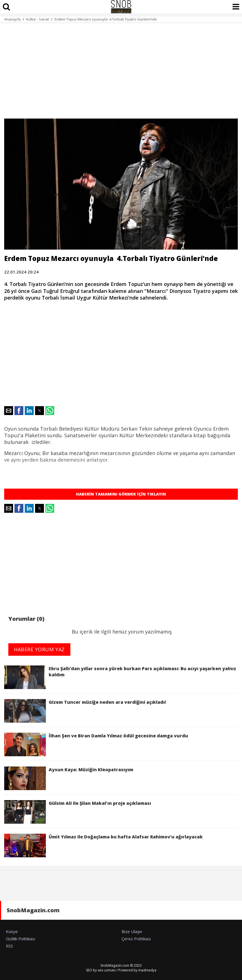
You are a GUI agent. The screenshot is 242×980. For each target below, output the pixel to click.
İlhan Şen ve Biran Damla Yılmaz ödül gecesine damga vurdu (96, 744)
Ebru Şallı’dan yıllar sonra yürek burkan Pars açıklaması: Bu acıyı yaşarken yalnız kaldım (120, 677)
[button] (9, 411)
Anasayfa (12, 19)
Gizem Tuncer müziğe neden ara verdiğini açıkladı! (85, 711)
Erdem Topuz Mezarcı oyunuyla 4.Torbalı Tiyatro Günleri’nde (106, 19)
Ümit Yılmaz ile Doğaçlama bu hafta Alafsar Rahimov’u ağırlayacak (103, 845)
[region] (121, 68)
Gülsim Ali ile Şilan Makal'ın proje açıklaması (79, 812)
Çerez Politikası (136, 939)
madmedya (147, 970)
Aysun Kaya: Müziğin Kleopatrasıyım (69, 778)
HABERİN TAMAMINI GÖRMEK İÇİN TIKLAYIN (121, 494)
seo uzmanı (107, 970)
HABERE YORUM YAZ (39, 649)
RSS (9, 946)
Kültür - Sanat (38, 19)
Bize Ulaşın (132, 931)
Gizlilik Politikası (20, 939)
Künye (12, 931)
